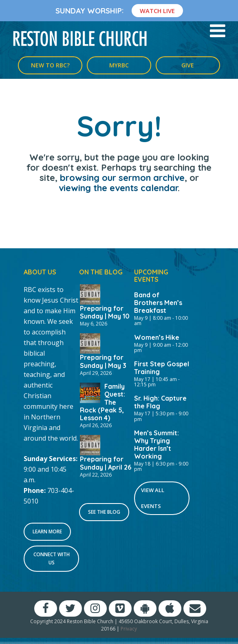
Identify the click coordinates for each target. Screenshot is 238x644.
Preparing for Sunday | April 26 (106, 463)
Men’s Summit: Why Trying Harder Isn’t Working (156, 445)
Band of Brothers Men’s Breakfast (158, 303)
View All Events (153, 498)
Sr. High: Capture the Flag (160, 402)
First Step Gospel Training (162, 368)
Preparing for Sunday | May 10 (105, 312)
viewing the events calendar (118, 188)
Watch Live (157, 11)
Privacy (129, 629)
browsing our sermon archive (122, 178)
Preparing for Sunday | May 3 (103, 361)
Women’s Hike (157, 337)
